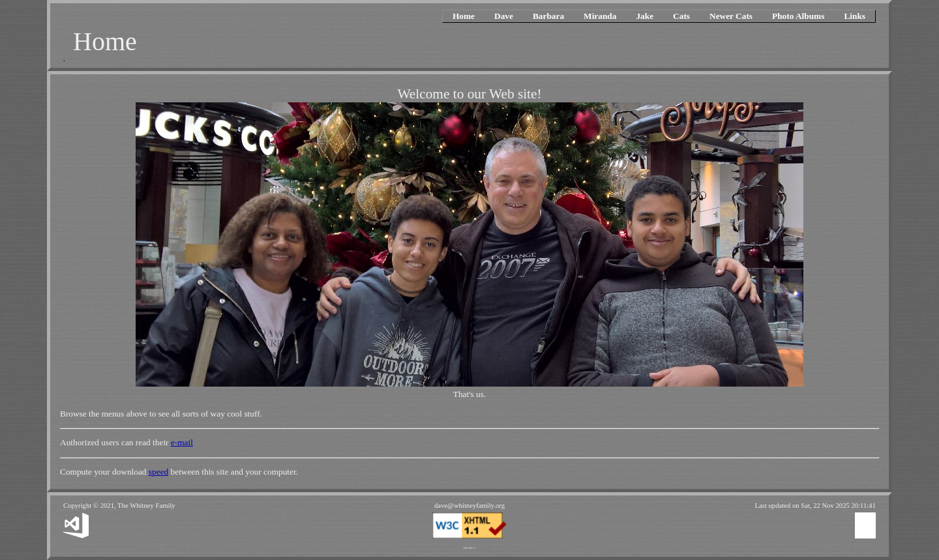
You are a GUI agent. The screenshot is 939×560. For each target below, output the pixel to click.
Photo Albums (798, 16)
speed (158, 472)
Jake (645, 16)
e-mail (182, 442)
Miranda (600, 16)
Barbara (548, 16)
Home (464, 16)
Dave (504, 16)
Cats (681, 16)
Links (855, 16)
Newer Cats (731, 16)
